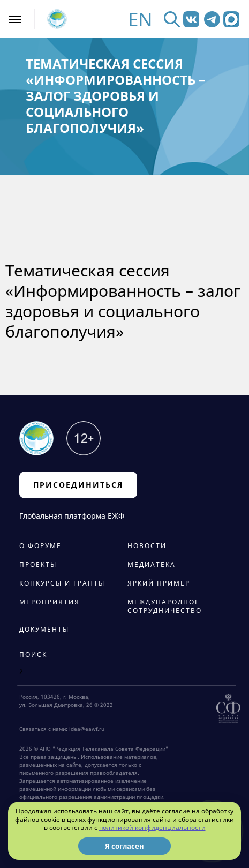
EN (140, 19)
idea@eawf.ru (87, 729)
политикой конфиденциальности (152, 828)
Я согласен (125, 846)
